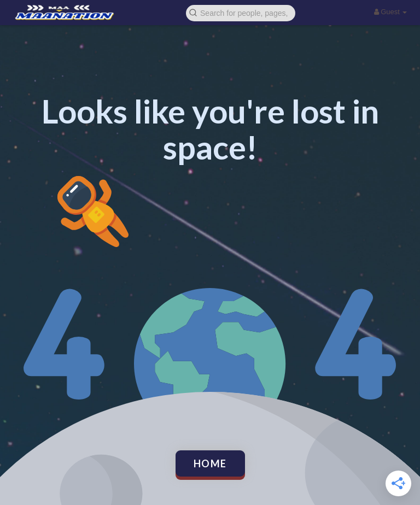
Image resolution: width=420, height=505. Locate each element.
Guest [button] (391, 12)
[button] (241, 12)
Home (210, 463)
